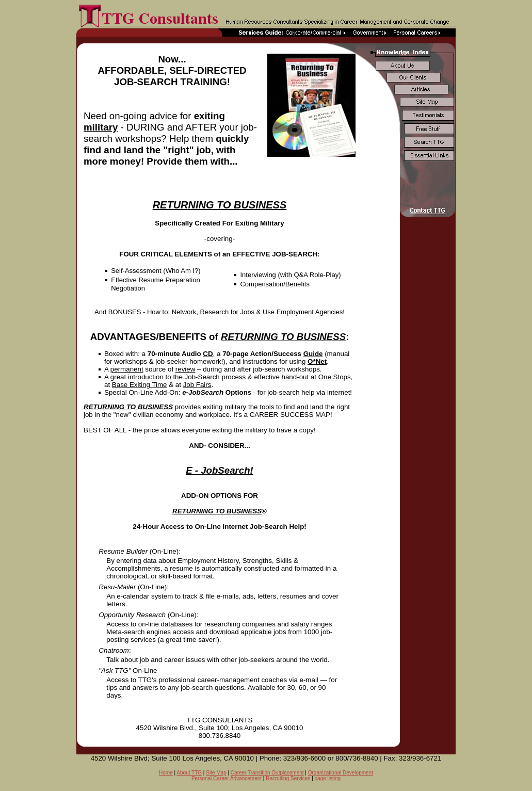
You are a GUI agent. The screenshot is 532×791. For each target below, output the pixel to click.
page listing (328, 778)
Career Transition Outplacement (267, 773)
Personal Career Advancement (227, 778)
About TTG (189, 773)
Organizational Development (341, 773)
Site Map (216, 773)
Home (166, 773)
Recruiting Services (288, 778)
